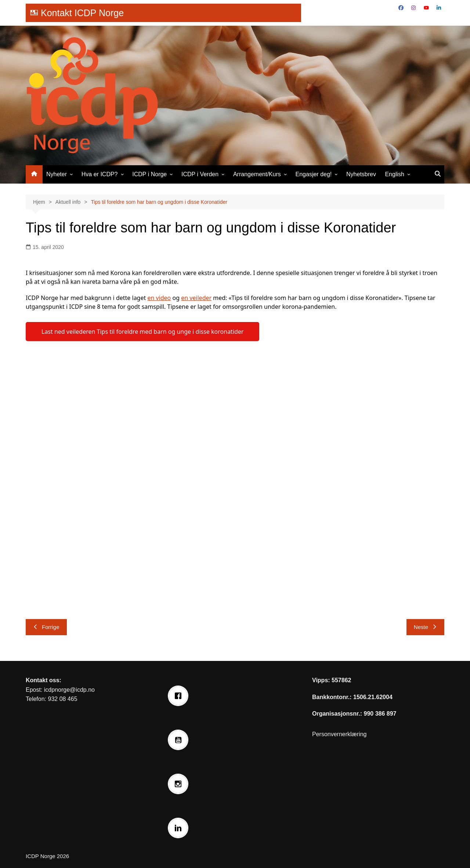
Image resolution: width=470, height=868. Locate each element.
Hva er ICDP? (100, 174)
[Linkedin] (180, 828)
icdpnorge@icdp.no (69, 690)
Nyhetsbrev (361, 174)
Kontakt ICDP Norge (82, 13)
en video (159, 298)
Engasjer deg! (314, 174)
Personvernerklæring (339, 734)
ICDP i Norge (149, 174)
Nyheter (57, 174)
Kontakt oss (43, 680)
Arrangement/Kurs (257, 174)
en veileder (196, 298)
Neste (425, 627)
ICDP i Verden (200, 174)
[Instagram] (180, 784)
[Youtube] (180, 740)
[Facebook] (180, 696)
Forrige (46, 627)
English (394, 174)
